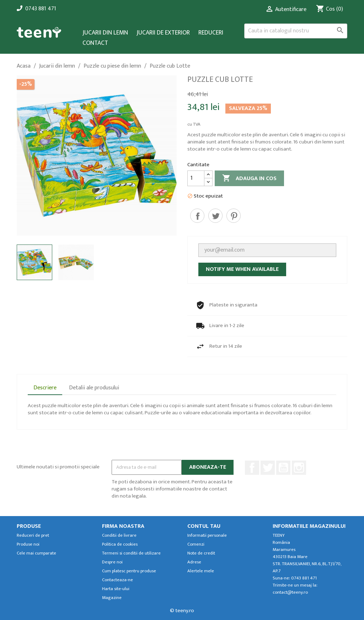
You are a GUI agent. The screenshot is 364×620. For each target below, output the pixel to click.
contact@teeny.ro (290, 592)
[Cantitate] (196, 178)
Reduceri (211, 33)
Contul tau (204, 526)
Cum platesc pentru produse (129, 571)
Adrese (194, 562)
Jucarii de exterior (163, 33)
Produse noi (28, 544)
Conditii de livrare (119, 535)
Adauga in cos (249, 178)
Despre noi (112, 562)
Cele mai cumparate (36, 553)
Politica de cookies (120, 544)
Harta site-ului (116, 589)
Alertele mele (201, 571)
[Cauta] (296, 31)
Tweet (215, 216)
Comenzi (196, 544)
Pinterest (234, 216)
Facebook (252, 468)
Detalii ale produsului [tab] (94, 388)
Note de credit (201, 553)
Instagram (299, 468)
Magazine (112, 598)
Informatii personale (207, 535)
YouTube (283, 468)
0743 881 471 (41, 9)
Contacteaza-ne (117, 580)
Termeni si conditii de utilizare (131, 553)
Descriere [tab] (45, 388)
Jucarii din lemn (105, 33)
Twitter (268, 468)
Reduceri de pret (33, 535)
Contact (95, 43)
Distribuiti (197, 216)
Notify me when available (242, 269)
